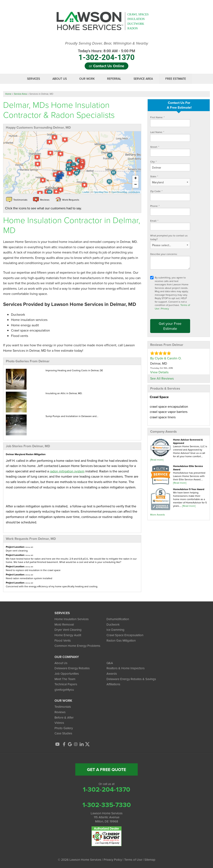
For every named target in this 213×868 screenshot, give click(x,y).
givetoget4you (64, 690)
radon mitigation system (67, 471)
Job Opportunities (67, 674)
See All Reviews (162, 378)
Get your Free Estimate (170, 326)
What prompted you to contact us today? (169, 237)
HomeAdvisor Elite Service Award (188, 468)
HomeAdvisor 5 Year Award (189, 489)
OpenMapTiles (101, 192)
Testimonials (63, 707)
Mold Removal (64, 624)
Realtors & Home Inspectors (126, 668)
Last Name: (157, 132)
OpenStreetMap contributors (126, 192)
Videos (59, 723)
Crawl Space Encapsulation (125, 635)
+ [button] (136, 179)
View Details (159, 372)
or (106, 66)
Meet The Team (65, 679)
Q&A (110, 663)
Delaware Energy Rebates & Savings (131, 679)
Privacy (165, 309)
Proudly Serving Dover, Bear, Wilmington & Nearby (107, 43)
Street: (155, 147)
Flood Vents (63, 640)
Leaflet (86, 192)
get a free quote (106, 769)
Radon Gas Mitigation (121, 640)
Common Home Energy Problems (77, 646)
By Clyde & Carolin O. (166, 358)
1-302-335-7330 (107, 805)
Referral (114, 79)
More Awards (158, 515)
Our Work (87, 79)
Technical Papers (66, 684)
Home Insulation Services (72, 619)
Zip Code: (156, 191)
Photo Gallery (64, 728)
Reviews (60, 712)
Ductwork (113, 624)
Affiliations (113, 684)
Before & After (64, 717)
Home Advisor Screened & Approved (188, 441)
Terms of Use (133, 860)
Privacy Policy (113, 860)
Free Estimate (176, 79)
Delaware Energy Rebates (72, 668)
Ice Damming (115, 630)
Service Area (143, 79)
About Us (60, 79)
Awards (112, 674)
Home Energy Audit (68, 635)
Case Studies (63, 733)
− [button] (136, 185)
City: (153, 162)
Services (33, 79)
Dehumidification (118, 619)
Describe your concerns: (164, 254)
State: (154, 176)
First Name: (157, 117)
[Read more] (157, 460)
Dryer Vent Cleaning (68, 630)
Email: (154, 221)
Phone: (155, 206)
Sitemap (150, 860)
